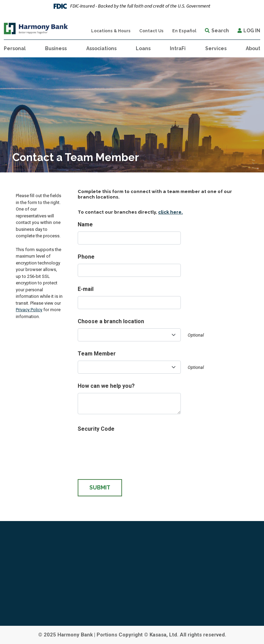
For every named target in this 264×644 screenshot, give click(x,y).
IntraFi (178, 48)
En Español (184, 31)
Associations (101, 48)
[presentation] (130, 449)
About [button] (253, 48)
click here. (170, 212)
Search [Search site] (220, 31)
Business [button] (56, 48)
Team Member (97, 354)
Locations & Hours (111, 31)
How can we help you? (106, 386)
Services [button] (216, 48)
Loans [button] (143, 48)
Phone (86, 257)
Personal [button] (15, 48)
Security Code (96, 429)
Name (85, 224)
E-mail (86, 289)
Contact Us (151, 31)
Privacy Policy (29, 310)
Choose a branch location (111, 321)
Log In (252, 31)
